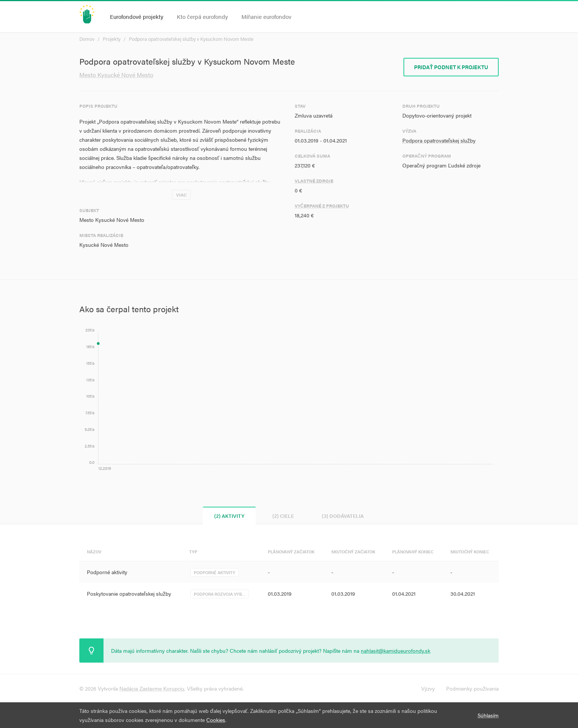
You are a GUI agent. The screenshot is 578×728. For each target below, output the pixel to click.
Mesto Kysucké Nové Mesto (116, 75)
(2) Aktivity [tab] (229, 516)
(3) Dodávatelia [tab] (343, 516)
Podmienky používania (472, 688)
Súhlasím (488, 715)
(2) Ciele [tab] (283, 516)
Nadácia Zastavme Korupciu (152, 688)
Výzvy (428, 688)
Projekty (112, 39)
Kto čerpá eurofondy (202, 16)
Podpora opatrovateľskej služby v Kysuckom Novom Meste (191, 39)
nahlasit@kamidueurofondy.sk (396, 651)
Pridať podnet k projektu (451, 67)
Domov (87, 39)
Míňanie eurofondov (266, 16)
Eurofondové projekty (137, 16)
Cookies (216, 720)
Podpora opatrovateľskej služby (439, 140)
